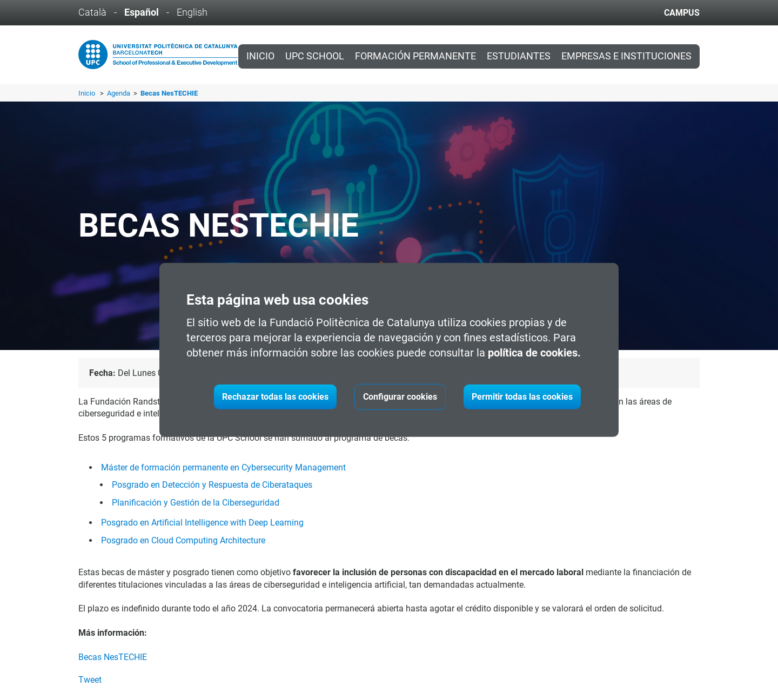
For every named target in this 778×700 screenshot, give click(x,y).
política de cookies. (534, 353)
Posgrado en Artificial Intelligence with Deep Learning (202, 523)
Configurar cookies (400, 397)
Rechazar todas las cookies (275, 397)
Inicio (260, 56)
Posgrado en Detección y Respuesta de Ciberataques (212, 485)
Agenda (119, 93)
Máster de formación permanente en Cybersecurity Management (223, 467)
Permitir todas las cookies (522, 397)
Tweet (90, 680)
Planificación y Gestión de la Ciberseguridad (196, 503)
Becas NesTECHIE (113, 657)
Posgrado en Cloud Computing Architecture (183, 540)
